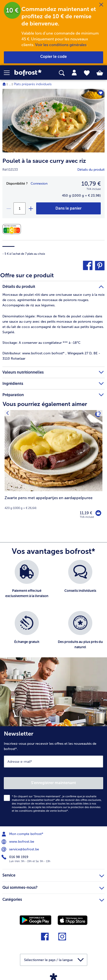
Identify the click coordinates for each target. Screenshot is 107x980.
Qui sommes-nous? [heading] (53, 887)
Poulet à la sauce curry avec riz (44, 161)
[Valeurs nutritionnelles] (13, 229)
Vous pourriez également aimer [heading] (45, 404)
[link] (30, 73)
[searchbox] (62, 73)
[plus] (31, 208)
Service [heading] (53, 875)
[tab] (74, 73)
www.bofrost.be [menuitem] (18, 842)
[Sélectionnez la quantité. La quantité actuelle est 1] (20, 208)
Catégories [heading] (53, 899)
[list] (53, 611)
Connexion (39, 184)
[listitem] (27, 583)
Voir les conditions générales (61, 45)
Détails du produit (91, 170)
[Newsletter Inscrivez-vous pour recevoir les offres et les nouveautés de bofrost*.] (53, 776)
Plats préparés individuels (33, 84)
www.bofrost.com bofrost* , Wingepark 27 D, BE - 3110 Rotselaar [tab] (51, 356)
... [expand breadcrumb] (10, 84)
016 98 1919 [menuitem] (15, 857)
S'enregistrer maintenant (53, 783)
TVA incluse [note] (87, 517)
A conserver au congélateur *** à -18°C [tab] (41, 343)
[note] (53, 503)
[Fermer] (101, 5)
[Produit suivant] (7, 413)
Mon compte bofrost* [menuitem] (23, 834)
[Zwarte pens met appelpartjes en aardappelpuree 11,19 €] (53, 467)
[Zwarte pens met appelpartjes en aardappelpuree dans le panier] (98, 513)
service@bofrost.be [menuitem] (21, 849)
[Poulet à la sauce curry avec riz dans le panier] (68, 208)
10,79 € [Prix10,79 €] (91, 184)
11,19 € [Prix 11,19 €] (86, 513)
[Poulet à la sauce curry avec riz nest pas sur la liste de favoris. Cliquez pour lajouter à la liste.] (101, 93)
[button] (9, 73)
